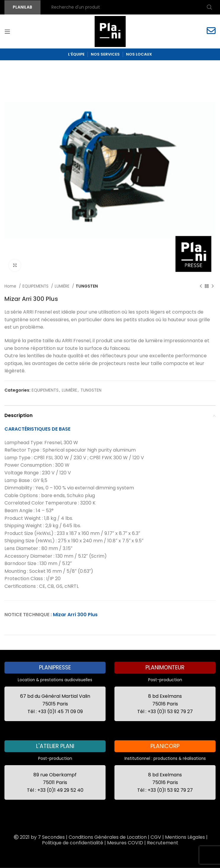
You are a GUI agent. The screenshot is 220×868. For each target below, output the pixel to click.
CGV (156, 837)
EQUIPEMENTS (36, 286)
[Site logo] (110, 31)
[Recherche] (131, 7)
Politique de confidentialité (73, 843)
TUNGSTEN (87, 286)
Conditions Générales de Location (108, 837)
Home (11, 286)
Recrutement (163, 843)
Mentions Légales (185, 837)
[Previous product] (201, 286)
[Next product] (213, 286)
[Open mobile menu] (7, 32)
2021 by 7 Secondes (39, 837)
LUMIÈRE (63, 286)
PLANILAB (22, 7)
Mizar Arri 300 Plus (75, 615)
